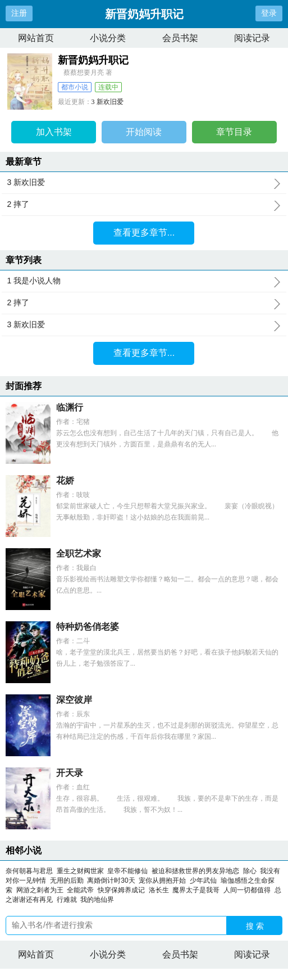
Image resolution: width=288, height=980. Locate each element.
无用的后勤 (67, 880)
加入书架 (54, 132)
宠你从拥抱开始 (162, 880)
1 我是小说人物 (144, 281)
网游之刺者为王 (40, 890)
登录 (269, 13)
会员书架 (180, 38)
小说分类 (108, 38)
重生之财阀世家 (80, 871)
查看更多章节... (144, 232)
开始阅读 (144, 132)
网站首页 (36, 38)
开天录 (70, 773)
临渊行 (70, 407)
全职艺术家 (79, 554)
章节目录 (234, 132)
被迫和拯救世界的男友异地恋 (195, 871)
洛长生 (159, 890)
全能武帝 (80, 890)
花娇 (65, 480)
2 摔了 (144, 205)
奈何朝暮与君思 (29, 871)
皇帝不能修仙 (127, 871)
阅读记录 (252, 38)
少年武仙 (203, 880)
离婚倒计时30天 (111, 880)
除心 (250, 871)
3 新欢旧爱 (108, 102)
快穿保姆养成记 (121, 890)
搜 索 (255, 926)
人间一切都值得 (247, 890)
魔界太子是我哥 (196, 890)
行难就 (67, 900)
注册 (19, 13)
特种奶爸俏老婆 (88, 627)
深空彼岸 (74, 700)
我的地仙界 (97, 900)
